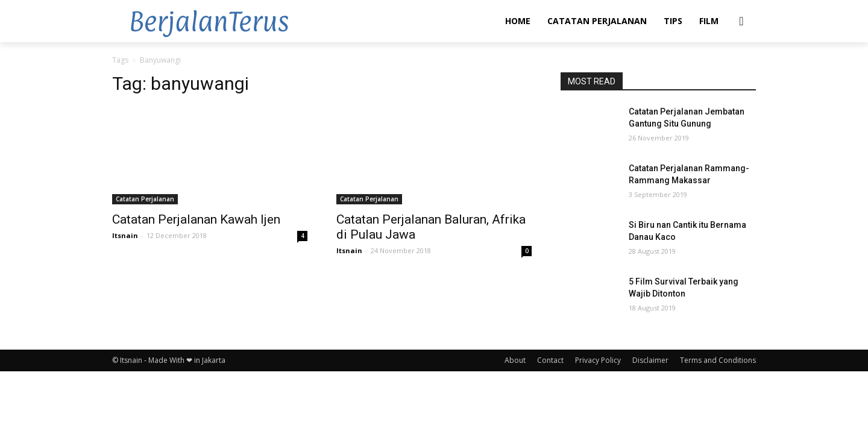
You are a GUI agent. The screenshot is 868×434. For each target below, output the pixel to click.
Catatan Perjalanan (145, 199)
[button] (741, 21)
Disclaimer (650, 360)
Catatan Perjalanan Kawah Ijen (196, 219)
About (515, 360)
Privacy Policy (598, 360)
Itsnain (125, 235)
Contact (550, 360)
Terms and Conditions (718, 360)
